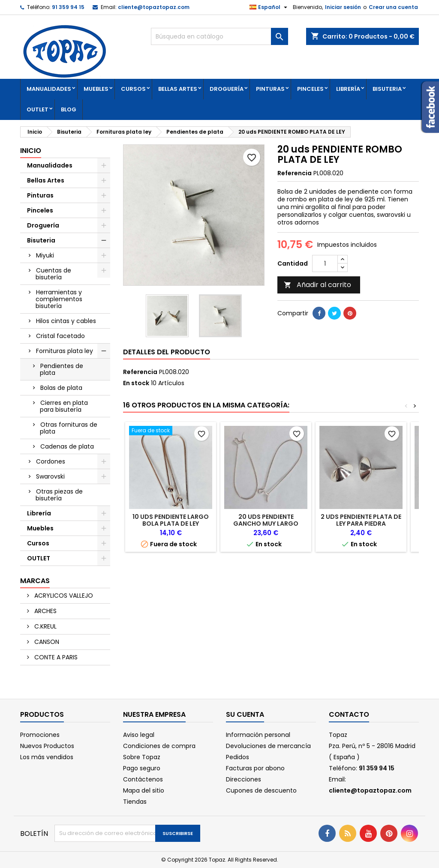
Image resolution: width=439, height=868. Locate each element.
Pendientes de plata (62, 369)
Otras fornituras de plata (69, 428)
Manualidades (49, 89)
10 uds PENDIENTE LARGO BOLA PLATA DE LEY (171, 520)
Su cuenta (245, 714)
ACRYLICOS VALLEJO (63, 596)
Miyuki (45, 255)
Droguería (227, 89)
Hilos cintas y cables (66, 321)
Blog (69, 109)
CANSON (46, 642)
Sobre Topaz (142, 757)
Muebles (96, 89)
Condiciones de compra (159, 746)
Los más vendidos (47, 757)
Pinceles (310, 89)
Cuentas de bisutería (53, 274)
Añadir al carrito (317, 285)
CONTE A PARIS (55, 657)
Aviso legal (139, 735)
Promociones (40, 735)
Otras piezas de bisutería (59, 495)
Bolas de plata (61, 388)
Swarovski (50, 476)
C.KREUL (45, 626)
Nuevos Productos (47, 746)
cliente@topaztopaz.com (154, 7)
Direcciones (244, 779)
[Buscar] (219, 36)
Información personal (258, 735)
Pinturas (270, 89)
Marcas (35, 581)
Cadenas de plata (67, 446)
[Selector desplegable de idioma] (269, 7)
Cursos (133, 89)
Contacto (349, 714)
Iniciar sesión (343, 7)
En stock (136, 383)
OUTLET (38, 109)
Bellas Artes (178, 89)
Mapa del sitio (144, 790)
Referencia (295, 173)
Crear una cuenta (393, 7)
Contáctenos (143, 779)
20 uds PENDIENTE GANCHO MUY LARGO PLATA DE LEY (266, 524)
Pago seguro (142, 768)
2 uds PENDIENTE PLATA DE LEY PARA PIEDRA (361, 520)
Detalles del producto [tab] (167, 352)
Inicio (31, 151)
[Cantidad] (325, 263)
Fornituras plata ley (65, 351)
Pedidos (238, 757)
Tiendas (135, 802)
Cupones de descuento (261, 790)
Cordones (51, 461)
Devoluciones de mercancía (268, 746)
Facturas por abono (255, 768)
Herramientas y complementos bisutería (59, 299)
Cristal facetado (60, 336)
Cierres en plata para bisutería (64, 406)
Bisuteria (387, 89)
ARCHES (45, 611)
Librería (348, 89)
